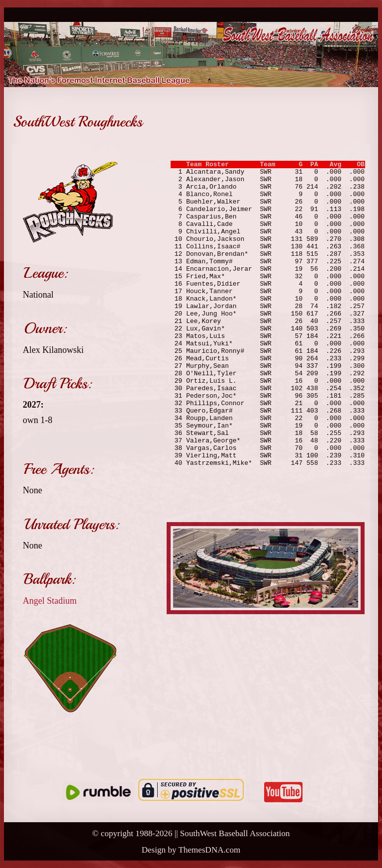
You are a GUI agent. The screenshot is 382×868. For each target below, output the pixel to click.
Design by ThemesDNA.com (191, 850)
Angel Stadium (50, 601)
